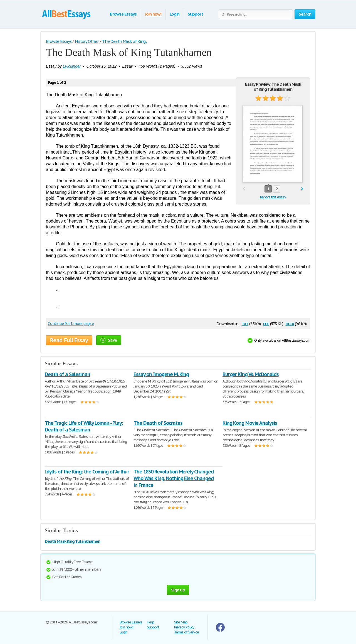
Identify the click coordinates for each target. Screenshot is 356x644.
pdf (266, 323)
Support (195, 14)
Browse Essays (123, 14)
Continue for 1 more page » (71, 324)
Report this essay (273, 197)
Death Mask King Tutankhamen (72, 541)
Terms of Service (186, 632)
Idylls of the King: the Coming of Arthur (87, 472)
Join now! (153, 14)
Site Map (181, 622)
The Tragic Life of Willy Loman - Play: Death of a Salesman (84, 426)
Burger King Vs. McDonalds (251, 374)
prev (244, 189)
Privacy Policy (184, 627)
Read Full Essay (69, 340)
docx (290, 323)
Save (109, 340)
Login (175, 14)
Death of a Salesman (67, 374)
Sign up (178, 590)
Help (150, 622)
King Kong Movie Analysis (250, 423)
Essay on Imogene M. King (161, 374)
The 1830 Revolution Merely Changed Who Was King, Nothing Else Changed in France (174, 478)
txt (245, 323)
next (302, 189)
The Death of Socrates (158, 423)
